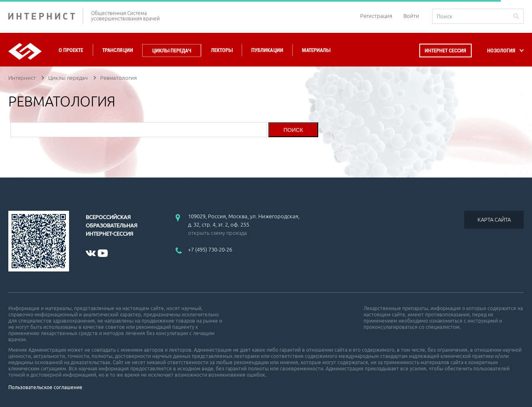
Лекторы (222, 50)
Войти (411, 16)
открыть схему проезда (218, 233)
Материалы (316, 50)
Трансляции (118, 50)
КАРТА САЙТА (494, 220)
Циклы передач (172, 51)
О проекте (71, 50)
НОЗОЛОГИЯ (501, 51)
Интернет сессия (445, 51)
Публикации (267, 50)
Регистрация (376, 16)
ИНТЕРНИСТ (46, 16)
